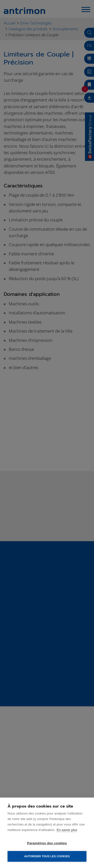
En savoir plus (67, 830)
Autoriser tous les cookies (47, 856)
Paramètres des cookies (47, 843)
